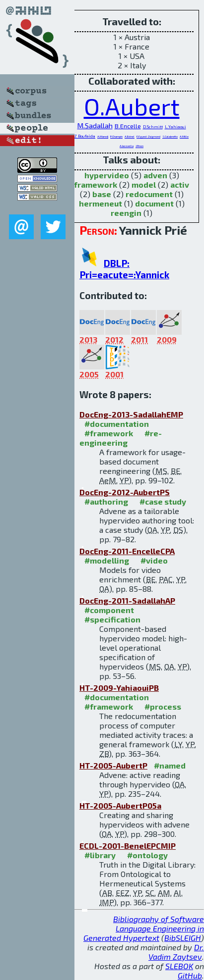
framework (96, 184)
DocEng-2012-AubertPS (125, 492)
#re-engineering (121, 438)
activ (180, 184)
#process (163, 706)
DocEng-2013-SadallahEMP (131, 414)
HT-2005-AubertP (113, 765)
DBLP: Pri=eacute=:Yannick (124, 269)
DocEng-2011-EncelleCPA (127, 551)
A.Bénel (130, 136)
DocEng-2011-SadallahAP (127, 600)
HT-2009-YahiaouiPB (119, 688)
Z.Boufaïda (85, 136)
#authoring (106, 501)
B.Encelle (128, 126)
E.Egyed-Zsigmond (148, 136)
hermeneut (101, 203)
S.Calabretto (170, 136)
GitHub (190, 975)
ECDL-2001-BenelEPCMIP (128, 846)
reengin (126, 213)
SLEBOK (179, 966)
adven (155, 175)
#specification (112, 619)
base (102, 194)
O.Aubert (132, 106)
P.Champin (116, 136)
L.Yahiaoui (175, 127)
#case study (163, 501)
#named (170, 765)
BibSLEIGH (183, 938)
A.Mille (184, 136)
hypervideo (107, 175)
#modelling (107, 560)
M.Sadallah (95, 125)
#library (100, 855)
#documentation (117, 424)
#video (154, 560)
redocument (149, 194)
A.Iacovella (127, 146)
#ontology (147, 855)
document (154, 203)
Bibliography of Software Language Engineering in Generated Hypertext (144, 928)
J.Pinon (139, 146)
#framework (109, 433)
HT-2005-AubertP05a (120, 805)
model (144, 184)
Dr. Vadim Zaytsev (176, 952)
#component (109, 610)
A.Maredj (103, 136)
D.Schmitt (153, 127)
